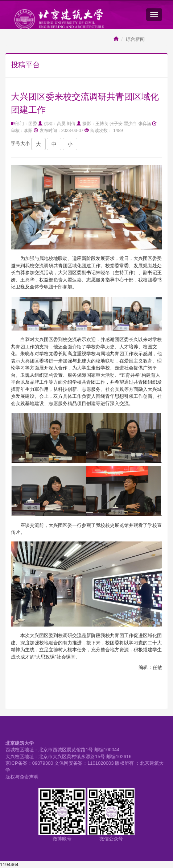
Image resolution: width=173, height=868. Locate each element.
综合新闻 (135, 39)
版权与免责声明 (22, 777)
